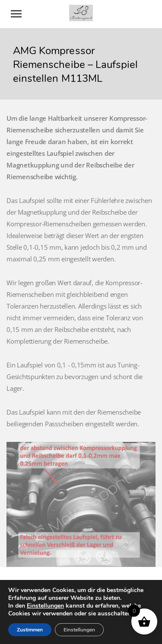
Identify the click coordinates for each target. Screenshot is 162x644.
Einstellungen (45, 606)
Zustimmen (30, 630)
